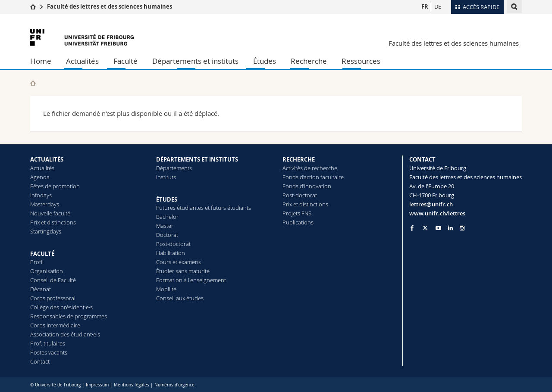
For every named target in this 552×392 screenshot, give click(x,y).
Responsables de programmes (69, 316)
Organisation (47, 271)
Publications (298, 222)
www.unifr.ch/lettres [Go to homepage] (437, 213)
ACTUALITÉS (47, 159)
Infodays (41, 195)
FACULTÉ (42, 254)
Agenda (40, 177)
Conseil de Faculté (53, 280)
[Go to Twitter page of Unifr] (425, 228)
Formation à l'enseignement (191, 280)
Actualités (82, 61)
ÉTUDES (167, 199)
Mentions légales (132, 385)
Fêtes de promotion (55, 186)
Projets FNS (297, 213)
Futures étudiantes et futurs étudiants (204, 208)
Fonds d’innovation (307, 186)
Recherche (309, 61)
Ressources (361, 61)
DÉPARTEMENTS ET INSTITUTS (197, 159)
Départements (174, 168)
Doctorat (167, 235)
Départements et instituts (195, 61)
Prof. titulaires (48, 343)
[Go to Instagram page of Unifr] (462, 228)
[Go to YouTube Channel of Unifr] (438, 228)
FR (425, 6)
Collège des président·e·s (61, 307)
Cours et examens (179, 262)
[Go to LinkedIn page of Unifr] (450, 228)
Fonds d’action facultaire (313, 177)
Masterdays (45, 204)
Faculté (125, 61)
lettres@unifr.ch (431, 204)
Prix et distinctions (53, 222)
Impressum (97, 385)
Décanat (41, 289)
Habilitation (171, 253)
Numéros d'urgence (174, 385)
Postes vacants (49, 352)
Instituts (166, 177)
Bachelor (167, 217)
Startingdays (46, 231)
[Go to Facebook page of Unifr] (412, 228)
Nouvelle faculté (50, 213)
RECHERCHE (299, 159)
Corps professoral (53, 298)
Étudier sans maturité (183, 271)
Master (165, 226)
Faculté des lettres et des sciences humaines (110, 6)
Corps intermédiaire (55, 325)
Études (265, 61)
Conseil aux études (180, 298)
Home (41, 61)
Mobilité (166, 289)
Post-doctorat (173, 244)
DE (438, 6)
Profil (37, 262)
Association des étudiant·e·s (65, 334)
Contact (40, 361)
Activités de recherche (310, 168)
